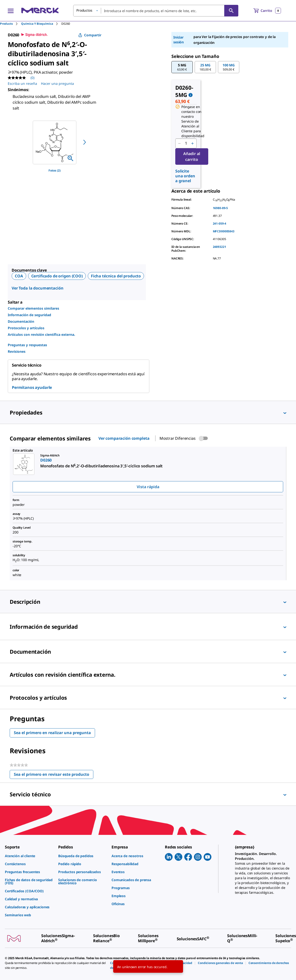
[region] (55, 142)
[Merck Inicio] (40, 11)
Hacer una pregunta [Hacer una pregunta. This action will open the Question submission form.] (57, 83)
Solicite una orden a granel (185, 176)
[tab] (11, 24)
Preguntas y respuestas (27, 345)
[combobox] (156, 11)
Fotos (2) (55, 170)
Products (6, 24)
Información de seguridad (29, 315)
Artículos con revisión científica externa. (41, 334)
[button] (182, 67)
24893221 (220, 247)
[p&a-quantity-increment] (192, 143)
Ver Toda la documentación (38, 288)
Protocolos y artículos (26, 328)
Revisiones (17, 351)
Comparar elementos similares (33, 308)
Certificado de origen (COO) (57, 276)
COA (19, 276)
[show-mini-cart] (267, 11)
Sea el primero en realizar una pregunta (52, 733)
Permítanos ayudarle (32, 387)
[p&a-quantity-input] (186, 143)
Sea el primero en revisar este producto (54, 775)
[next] (85, 142)
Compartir (90, 35)
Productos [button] (84, 10)
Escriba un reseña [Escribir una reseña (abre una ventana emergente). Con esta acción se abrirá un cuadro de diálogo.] (22, 83)
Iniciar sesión (179, 40)
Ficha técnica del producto (116, 276)
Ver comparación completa (124, 438)
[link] (29, 856)
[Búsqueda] (231, 11)
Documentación (21, 321)
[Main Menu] (11, 11)
